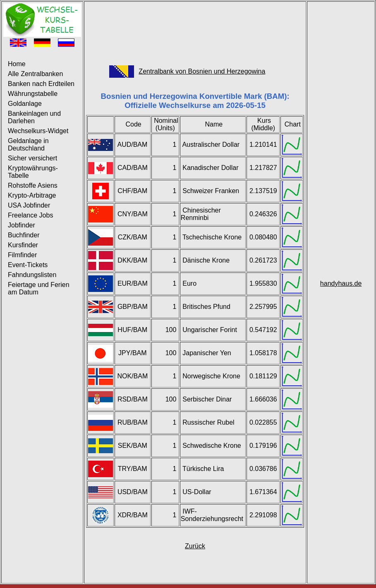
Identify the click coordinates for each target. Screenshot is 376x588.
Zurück (195, 546)
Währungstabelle (33, 94)
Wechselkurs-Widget (38, 131)
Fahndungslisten (32, 275)
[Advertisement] (195, 29)
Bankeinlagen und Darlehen (34, 117)
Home (17, 64)
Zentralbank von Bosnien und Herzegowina (202, 71)
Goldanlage (25, 104)
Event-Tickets (28, 265)
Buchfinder (24, 235)
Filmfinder (22, 255)
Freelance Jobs (30, 215)
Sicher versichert (32, 158)
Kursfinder (23, 245)
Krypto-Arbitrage (32, 195)
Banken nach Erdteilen (41, 84)
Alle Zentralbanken (35, 74)
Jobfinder (22, 225)
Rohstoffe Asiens (33, 185)
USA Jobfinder (29, 205)
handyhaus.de (341, 283)
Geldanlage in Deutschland (28, 145)
